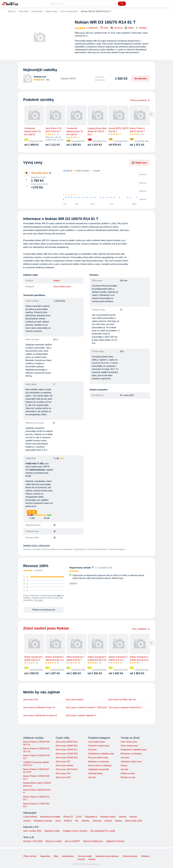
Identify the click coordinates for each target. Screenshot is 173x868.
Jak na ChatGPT (72, 841)
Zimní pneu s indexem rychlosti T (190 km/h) (86, 707)
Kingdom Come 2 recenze (75, 831)
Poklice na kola (128, 773)
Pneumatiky (37, 11)
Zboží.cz (12, 11)
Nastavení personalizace (107, 856)
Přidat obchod (30, 856)
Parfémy (68, 821)
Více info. (39, 600)
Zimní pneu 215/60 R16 (67, 754)
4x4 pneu (92, 750)
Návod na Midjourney (93, 841)
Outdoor (108, 821)
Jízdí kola (97, 821)
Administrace (68, 856)
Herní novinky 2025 (32, 831)
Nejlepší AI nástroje (115, 841)
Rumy (58, 821)
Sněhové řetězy (95, 773)
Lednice (27, 821)
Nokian (57, 281)
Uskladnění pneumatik (98, 769)
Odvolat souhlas (130, 856)
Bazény (119, 821)
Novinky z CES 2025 (33, 841)
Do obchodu (141, 79)
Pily (77, 821)
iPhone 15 (68, 817)
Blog (56, 856)
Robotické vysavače (43, 821)
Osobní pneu (52, 11)
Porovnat (117, 28)
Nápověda (45, 856)
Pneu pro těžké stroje (98, 758)
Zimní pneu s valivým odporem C (81, 715)
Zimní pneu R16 (63, 777)
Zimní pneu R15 (63, 773)
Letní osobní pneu (97, 742)
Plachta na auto (128, 777)
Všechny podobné (140, 100)
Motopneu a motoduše (99, 762)
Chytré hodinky (30, 817)
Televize (123, 817)
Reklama (145, 856)
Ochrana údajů (85, 856)
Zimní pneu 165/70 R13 (67, 769)
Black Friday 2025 (134, 821)
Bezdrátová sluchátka (50, 817)
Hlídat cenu (139, 163)
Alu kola (92, 777)
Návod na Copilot (54, 841)
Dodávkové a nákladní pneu (101, 754)
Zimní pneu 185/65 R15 (67, 758)
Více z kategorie (141, 629)
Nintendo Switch (108, 817)
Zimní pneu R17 (63, 762)
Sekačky (85, 821)
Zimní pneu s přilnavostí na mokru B (40, 715)
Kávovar (133, 817)
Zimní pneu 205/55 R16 (67, 742)
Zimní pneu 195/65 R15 (67, 746)
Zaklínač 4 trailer (52, 831)
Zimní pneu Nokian (75, 700)
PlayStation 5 (91, 817)
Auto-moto (24, 11)
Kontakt (81, 859)
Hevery (124, 765)
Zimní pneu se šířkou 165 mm (122, 700)
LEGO (79, 817)
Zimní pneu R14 (31, 700)
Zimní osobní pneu (69, 11)
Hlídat (129, 28)
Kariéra (92, 859)
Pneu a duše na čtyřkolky (100, 765)
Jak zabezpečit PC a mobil (103, 831)
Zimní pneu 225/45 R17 (67, 750)
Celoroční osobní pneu (99, 746)
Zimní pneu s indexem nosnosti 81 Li (125, 707)
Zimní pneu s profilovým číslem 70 (39, 707)
